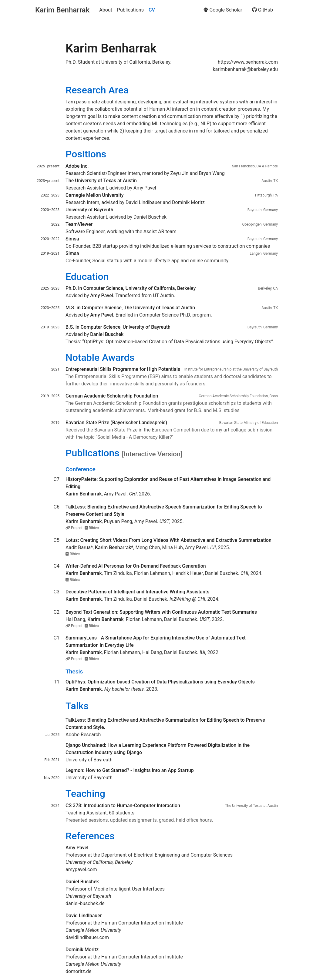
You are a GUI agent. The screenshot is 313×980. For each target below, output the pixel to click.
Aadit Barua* (79, 547)
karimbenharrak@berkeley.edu (245, 69)
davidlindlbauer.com (87, 937)
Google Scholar (223, 10)
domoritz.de (79, 971)
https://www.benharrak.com (248, 62)
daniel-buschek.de (85, 903)
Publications (130, 10)
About (106, 10)
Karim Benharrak (62, 10)
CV (152, 10)
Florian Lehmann (152, 573)
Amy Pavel (115, 494)
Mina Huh (173, 547)
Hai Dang (75, 619)
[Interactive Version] (152, 454)
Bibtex (92, 528)
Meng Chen (148, 547)
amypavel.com (81, 869)
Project (74, 528)
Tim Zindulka (118, 573)
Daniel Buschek (222, 573)
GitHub (263, 10)
